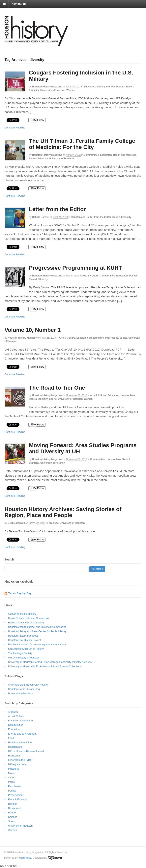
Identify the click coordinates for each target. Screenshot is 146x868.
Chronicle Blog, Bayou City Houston (29, 685)
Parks (11, 782)
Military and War (106, 87)
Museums (14, 769)
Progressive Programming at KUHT (75, 268)
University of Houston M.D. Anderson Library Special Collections (45, 666)
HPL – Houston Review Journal (26, 751)
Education (90, 87)
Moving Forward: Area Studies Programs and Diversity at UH (83, 448)
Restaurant (15, 808)
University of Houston (53, 90)
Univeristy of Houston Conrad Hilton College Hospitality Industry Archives (50, 662)
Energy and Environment (22, 734)
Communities (91, 155)
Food (11, 738)
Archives (54, 523)
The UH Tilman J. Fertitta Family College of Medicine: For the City (82, 144)
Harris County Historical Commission (29, 618)
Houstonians (78, 217)
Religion (13, 804)
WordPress (25, 858)
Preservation (15, 795)
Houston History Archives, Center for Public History (37, 631)
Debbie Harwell (41, 217)
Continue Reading (15, 128)
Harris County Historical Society (26, 623)
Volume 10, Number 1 (33, 330)
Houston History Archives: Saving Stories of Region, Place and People (63, 512)
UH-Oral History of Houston (24, 658)
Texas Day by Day (20, 593)
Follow (37, 120)
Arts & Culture (90, 276)
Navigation (19, 4)
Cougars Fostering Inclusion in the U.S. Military (81, 76)
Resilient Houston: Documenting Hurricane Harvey (37, 644)
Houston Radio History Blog (24, 689)
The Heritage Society (20, 653)
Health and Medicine (125, 155)
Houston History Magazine (47, 87)
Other (11, 777)
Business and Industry (21, 721)
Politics (120, 87)
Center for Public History (22, 614)
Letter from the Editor (57, 209)
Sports (123, 338)
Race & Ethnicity (38, 159)
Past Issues (112, 338)
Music (12, 773)
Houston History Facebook (23, 636)
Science (13, 817)
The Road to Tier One (57, 388)
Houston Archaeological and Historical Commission (37, 627)
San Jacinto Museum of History (26, 649)
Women (71, 90)
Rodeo (12, 813)
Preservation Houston (21, 693)
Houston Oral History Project (25, 640)
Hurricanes (14, 756)
